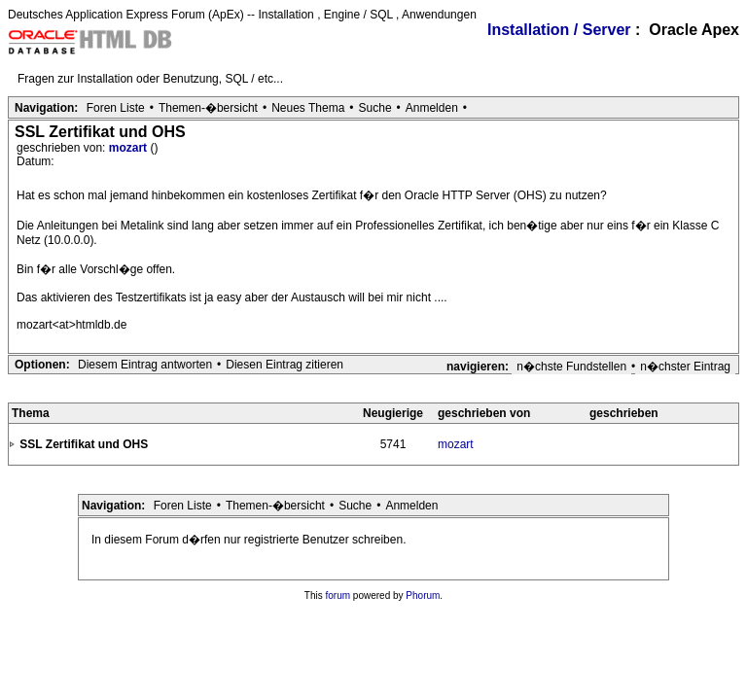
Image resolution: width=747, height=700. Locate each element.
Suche (375, 108)
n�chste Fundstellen (571, 367)
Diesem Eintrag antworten (145, 365)
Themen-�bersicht (208, 108)
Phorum (423, 595)
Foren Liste (116, 108)
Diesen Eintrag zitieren (285, 365)
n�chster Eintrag (685, 367)
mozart (130, 148)
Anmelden (432, 108)
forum (338, 595)
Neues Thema (308, 108)
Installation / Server (559, 30)
